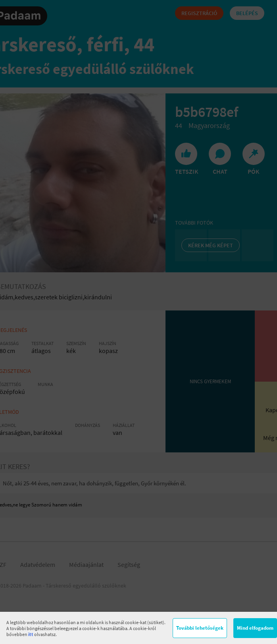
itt (31, 634)
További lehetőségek (200, 628)
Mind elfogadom (255, 628)
